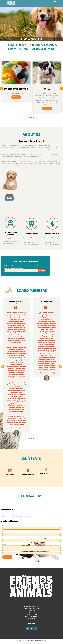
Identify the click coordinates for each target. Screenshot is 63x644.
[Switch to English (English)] (19, 640)
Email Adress (6, 532)
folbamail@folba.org (8, 514)
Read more (16, 96)
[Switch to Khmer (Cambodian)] (41, 640)
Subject (4, 538)
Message (5, 544)
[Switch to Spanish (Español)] (28, 640)
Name (4, 525)
